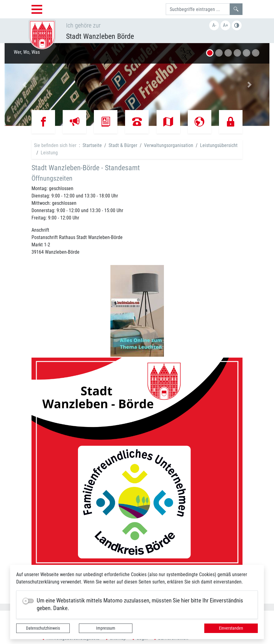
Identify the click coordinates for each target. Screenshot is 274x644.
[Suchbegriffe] (198, 9)
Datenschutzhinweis (43, 628)
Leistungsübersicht (219, 145)
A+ (226, 25)
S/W (237, 25)
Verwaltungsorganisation (169, 145)
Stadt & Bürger (123, 145)
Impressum (106, 628)
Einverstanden (231, 628)
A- (214, 25)
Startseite (92, 145)
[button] (24, 85)
